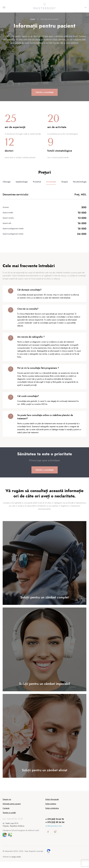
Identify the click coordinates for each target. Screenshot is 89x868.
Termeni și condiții (9, 819)
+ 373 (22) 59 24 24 (55, 829)
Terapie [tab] (65, 185)
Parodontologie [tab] (80, 185)
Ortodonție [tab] (51, 185)
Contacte (6, 815)
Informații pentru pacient (12, 810)
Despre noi (7, 806)
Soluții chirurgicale (52, 806)
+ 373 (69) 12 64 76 (55, 825)
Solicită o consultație (45, 92)
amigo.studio (16, 863)
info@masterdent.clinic (54, 832)
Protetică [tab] (37, 185)
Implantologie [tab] (22, 185)
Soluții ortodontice (52, 815)
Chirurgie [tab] (7, 185)
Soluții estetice (51, 810)
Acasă (33, 19)
